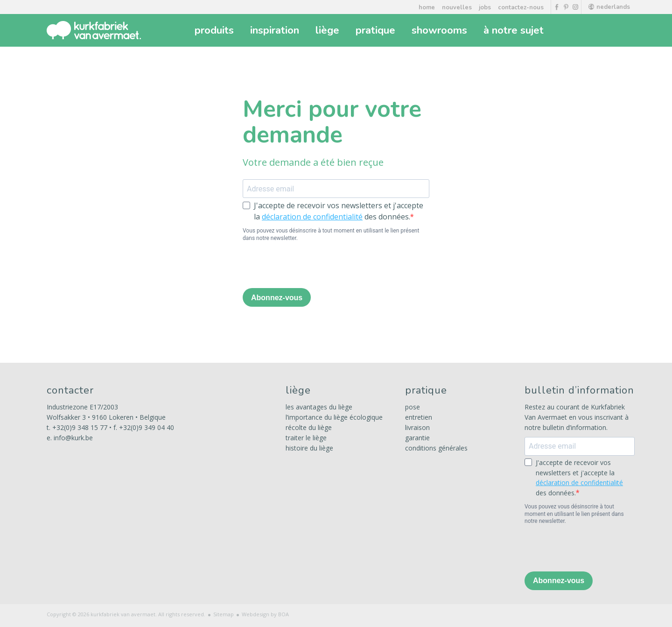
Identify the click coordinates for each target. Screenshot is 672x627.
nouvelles (457, 7)
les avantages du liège (319, 407)
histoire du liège (309, 448)
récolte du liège (309, 427)
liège (329, 30)
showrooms (441, 30)
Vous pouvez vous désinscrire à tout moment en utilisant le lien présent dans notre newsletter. (331, 234)
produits (215, 30)
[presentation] (314, 266)
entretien (419, 417)
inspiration (276, 30)
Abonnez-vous (277, 298)
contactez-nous (521, 7)
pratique (377, 30)
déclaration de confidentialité (312, 217)
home (427, 7)
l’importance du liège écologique (334, 417)
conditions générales (436, 448)
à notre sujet (515, 30)
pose (413, 407)
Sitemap (224, 614)
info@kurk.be (73, 438)
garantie (417, 438)
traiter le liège (306, 438)
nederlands (609, 7)
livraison (417, 427)
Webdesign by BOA (265, 614)
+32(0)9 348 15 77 (80, 427)
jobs (485, 7)
